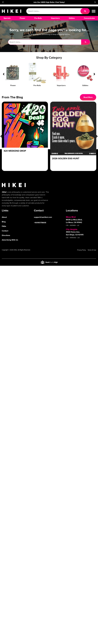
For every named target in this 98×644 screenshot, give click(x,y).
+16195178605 (40, 223)
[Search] (85, 11)
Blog (4, 222)
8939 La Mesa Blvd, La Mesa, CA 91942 (74, 221)
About (4, 217)
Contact (5, 231)
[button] (3, 2)
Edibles (85, 85)
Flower (13, 85)
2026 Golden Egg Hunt (66, 158)
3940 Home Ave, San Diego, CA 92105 (75, 233)
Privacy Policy (81, 250)
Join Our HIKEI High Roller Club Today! (49, 2)
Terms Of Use (92, 250)
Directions (6, 235)
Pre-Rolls (37, 85)
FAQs (4, 226)
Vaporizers (61, 85)
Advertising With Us (10, 240)
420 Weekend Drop (15, 151)
